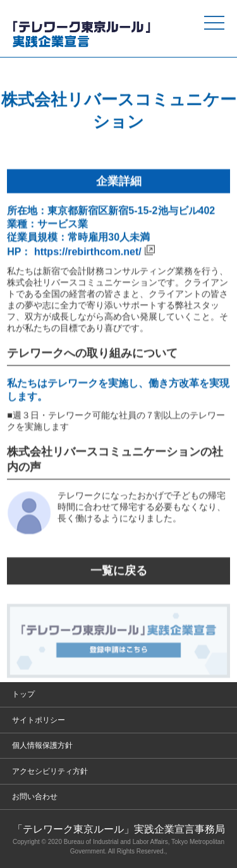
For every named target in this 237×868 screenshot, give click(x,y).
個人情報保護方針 (42, 745)
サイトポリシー (39, 720)
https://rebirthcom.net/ (88, 252)
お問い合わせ (35, 797)
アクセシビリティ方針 (50, 771)
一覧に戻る (119, 572)
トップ (23, 694)
